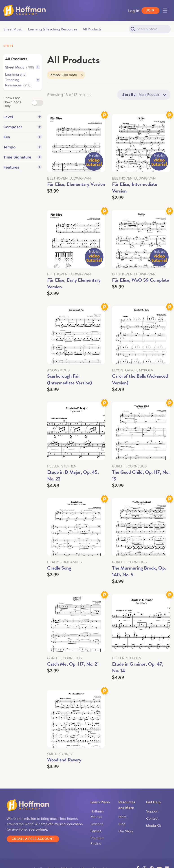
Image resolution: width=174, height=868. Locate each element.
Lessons (97, 824)
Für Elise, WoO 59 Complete (141, 280)
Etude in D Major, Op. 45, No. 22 (73, 475)
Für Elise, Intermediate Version (135, 188)
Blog (122, 824)
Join (150, 10)
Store (8, 46)
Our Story (126, 831)
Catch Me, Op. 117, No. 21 (73, 664)
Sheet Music (20, 67)
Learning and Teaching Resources (18, 80)
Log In (134, 11)
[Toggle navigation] (165, 11)
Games (96, 831)
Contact (152, 818)
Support (152, 811)
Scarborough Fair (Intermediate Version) (70, 379)
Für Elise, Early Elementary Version (74, 283)
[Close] (82, 75)
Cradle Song (59, 568)
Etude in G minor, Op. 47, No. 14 (138, 667)
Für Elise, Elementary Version (76, 184)
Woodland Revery (64, 760)
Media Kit (154, 825)
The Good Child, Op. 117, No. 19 (141, 475)
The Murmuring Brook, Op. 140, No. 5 (139, 571)
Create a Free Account (33, 839)
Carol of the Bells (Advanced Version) (140, 379)
